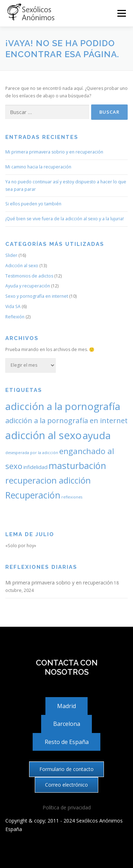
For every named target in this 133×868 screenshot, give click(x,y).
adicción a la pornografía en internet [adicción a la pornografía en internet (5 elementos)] (66, 420)
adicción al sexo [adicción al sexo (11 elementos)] (43, 435)
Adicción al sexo (22, 266)
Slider (11, 255)
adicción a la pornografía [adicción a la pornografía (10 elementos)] (63, 406)
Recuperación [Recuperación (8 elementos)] (33, 495)
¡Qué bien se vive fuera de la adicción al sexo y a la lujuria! (65, 219)
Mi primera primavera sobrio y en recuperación (54, 152)
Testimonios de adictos (29, 276)
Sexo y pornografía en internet (37, 296)
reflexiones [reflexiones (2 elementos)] (72, 497)
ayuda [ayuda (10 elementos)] (97, 435)
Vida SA (13, 306)
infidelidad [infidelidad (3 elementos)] (35, 467)
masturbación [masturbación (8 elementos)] (77, 465)
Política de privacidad (67, 807)
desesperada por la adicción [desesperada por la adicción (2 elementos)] (32, 453)
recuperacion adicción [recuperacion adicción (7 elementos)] (48, 480)
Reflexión (15, 317)
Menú (121, 13)
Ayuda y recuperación (28, 286)
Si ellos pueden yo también (33, 204)
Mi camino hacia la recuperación (38, 167)
